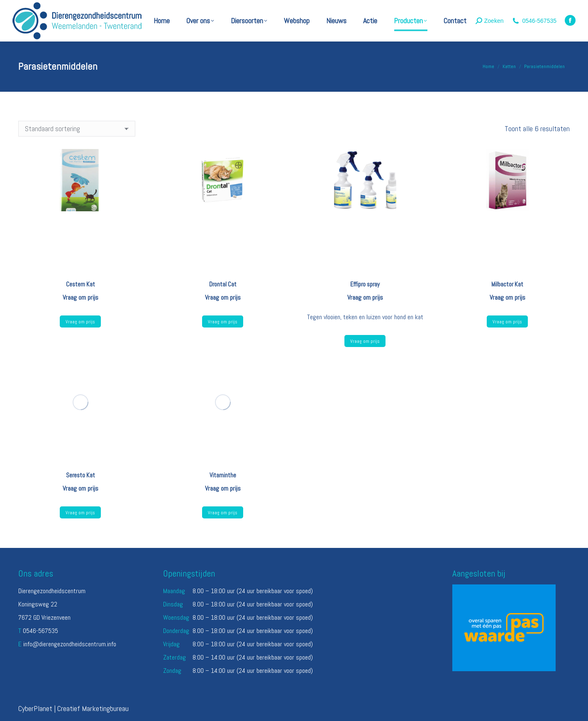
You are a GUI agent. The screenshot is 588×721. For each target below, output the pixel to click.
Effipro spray (365, 284)
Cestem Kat (81, 284)
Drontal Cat (223, 284)
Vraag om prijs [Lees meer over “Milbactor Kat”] (507, 322)
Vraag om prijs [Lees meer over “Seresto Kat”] (80, 513)
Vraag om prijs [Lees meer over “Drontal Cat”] (223, 322)
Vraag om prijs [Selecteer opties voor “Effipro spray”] (365, 341)
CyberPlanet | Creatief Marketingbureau (73, 708)
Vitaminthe (223, 475)
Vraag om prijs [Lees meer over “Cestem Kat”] (80, 322)
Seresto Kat (81, 475)
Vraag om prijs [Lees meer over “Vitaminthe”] (223, 513)
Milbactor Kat (507, 284)
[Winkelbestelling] (77, 129)
